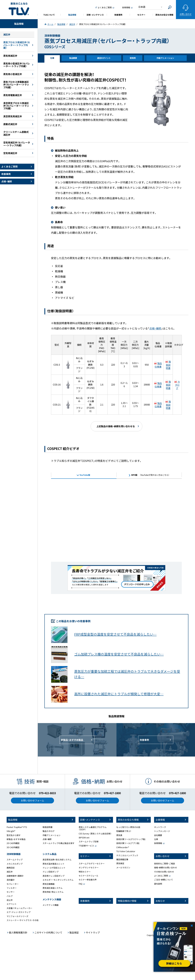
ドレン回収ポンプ (51, 872)
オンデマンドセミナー (89, 868)
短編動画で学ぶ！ (124, 831)
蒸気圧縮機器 (49, 884)
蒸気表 (119, 835)
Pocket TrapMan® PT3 (17, 827)
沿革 (156, 839)
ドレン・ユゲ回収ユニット (54, 868)
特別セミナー (85, 872)
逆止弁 (10, 900)
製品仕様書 (158, 365)
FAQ (81, 884)
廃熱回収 (11, 868)
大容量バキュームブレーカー (19, 908)
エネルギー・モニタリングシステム (58, 880)
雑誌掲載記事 (122, 859)
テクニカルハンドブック (127, 855)
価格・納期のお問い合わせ (166, 868)
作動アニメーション (52, 835)
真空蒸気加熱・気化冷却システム (57, 860)
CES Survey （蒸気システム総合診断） (95, 834)
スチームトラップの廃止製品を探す (58, 843)
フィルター (12, 888)
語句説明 (158, 884)
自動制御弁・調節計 (15, 876)
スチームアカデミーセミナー (92, 864)
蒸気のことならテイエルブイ (19, 9)
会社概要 (158, 835)
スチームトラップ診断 (89, 842)
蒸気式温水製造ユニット (54, 864)
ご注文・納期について (164, 880)
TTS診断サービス (86, 846)
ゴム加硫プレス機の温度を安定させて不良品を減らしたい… (119, 654)
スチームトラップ (15, 860)
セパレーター (13, 884)
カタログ (177, 385)
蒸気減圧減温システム (53, 888)
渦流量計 (11, 880)
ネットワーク (160, 827)
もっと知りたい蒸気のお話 (128, 827)
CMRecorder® (123, 847)
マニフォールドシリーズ (17, 916)
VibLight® (11, 831)
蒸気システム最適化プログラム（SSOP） (93, 828)
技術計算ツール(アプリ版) (128, 843)
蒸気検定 (120, 863)
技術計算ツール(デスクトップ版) (131, 839)
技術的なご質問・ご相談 (165, 864)
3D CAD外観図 (13, 847)
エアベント (12, 904)
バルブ (10, 896)
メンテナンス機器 (51, 905)
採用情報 (158, 843)
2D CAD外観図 (13, 843)
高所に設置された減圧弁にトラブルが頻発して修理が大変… (119, 694)
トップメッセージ (162, 831)
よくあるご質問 (161, 876)
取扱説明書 (168, 365)
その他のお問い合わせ (164, 872)
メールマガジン (123, 868)
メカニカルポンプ (15, 864)
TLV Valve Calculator (126, 851)
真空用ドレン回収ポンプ (54, 876)
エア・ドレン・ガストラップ (19, 912)
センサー (11, 892)
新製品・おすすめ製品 (16, 839)
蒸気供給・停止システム (53, 892)
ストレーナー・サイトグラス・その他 (23, 920)
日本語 (142, 7)
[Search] (170, 7)
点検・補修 (155, 328)
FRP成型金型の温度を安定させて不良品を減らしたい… (115, 634)
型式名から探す (14, 835)
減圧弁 (10, 872)
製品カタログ (49, 831)
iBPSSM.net (84, 838)
